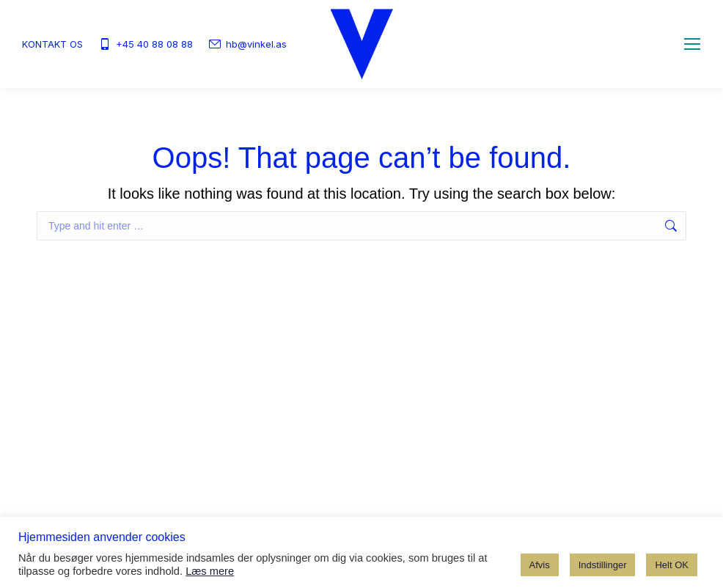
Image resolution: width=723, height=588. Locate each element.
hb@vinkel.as (247, 44)
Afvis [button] (540, 565)
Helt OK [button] (672, 565)
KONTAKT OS (52, 44)
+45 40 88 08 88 (145, 44)
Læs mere (210, 571)
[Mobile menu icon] (692, 44)
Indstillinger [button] (603, 565)
